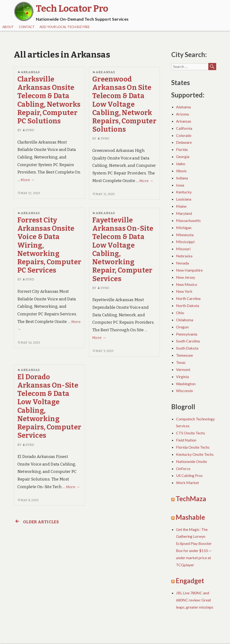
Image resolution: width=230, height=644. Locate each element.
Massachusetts (188, 220)
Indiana (182, 178)
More (28, 180)
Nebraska (184, 256)
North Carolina (188, 298)
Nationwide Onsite (191, 461)
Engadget (190, 581)
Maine (181, 206)
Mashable (190, 517)
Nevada (182, 263)
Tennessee (184, 355)
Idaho (181, 164)
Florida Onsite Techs (193, 447)
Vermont (183, 369)
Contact (27, 27)
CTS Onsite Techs (191, 433)
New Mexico (187, 284)
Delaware (184, 142)
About (8, 27)
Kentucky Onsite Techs (195, 454)
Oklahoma (185, 320)
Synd (28, 130)
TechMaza (191, 499)
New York (184, 291)
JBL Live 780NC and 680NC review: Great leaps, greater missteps (195, 600)
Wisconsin (184, 391)
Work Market (187, 483)
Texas (181, 362)
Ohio (180, 313)
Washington (186, 384)
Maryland (184, 213)
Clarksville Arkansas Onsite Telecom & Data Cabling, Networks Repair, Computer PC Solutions (49, 100)
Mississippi (185, 242)
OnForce (183, 469)
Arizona (182, 114)
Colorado (184, 135)
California (184, 128)
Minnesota (185, 235)
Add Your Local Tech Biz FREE (65, 27)
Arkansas (30, 72)
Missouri (183, 249)
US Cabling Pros (189, 475)
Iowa (180, 185)
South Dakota (187, 348)
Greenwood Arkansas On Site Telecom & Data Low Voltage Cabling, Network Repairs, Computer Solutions (124, 104)
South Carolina (188, 341)
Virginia (182, 377)
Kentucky (184, 192)
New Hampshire (189, 270)
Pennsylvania (187, 334)
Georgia (183, 156)
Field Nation (186, 440)
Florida (182, 149)
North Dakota (188, 305)
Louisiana (184, 199)
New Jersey (186, 277)
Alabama (183, 107)
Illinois (181, 171)
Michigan (184, 228)
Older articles (36, 522)
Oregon (182, 327)
